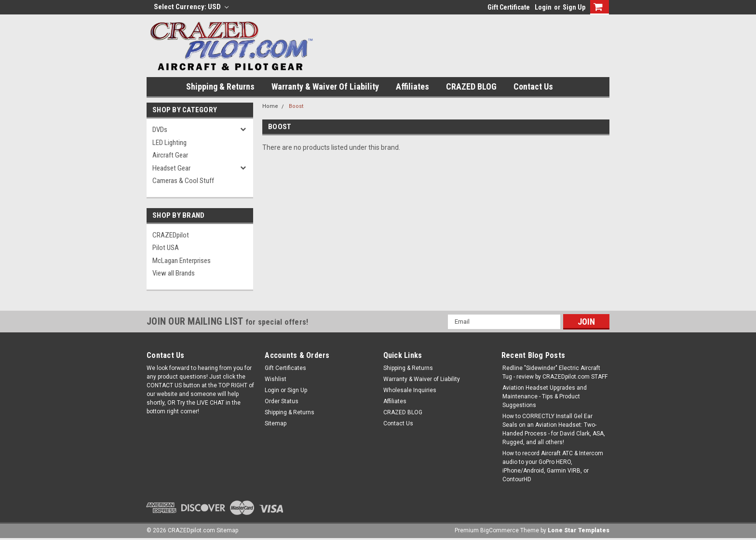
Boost (296, 106)
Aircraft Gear (170, 155)
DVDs (160, 130)
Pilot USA (166, 248)
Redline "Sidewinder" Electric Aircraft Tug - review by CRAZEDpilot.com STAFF (555, 372)
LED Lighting (169, 143)
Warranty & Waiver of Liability (325, 86)
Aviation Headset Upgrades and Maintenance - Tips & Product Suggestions (545, 396)
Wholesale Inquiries (410, 390)
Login (543, 7)
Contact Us (533, 86)
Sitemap (276, 423)
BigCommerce (499, 530)
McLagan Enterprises (182, 261)
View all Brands (174, 273)
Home (270, 106)
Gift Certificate (509, 7)
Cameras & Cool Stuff (183, 181)
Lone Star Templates (579, 530)
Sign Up (574, 7)
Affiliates (412, 86)
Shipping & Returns (220, 86)
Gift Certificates (285, 368)
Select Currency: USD (191, 7)
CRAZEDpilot (171, 235)
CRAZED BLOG (471, 86)
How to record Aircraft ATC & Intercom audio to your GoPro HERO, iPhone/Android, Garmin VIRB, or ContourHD (553, 466)
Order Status (282, 401)
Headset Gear (171, 168)
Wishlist (276, 379)
